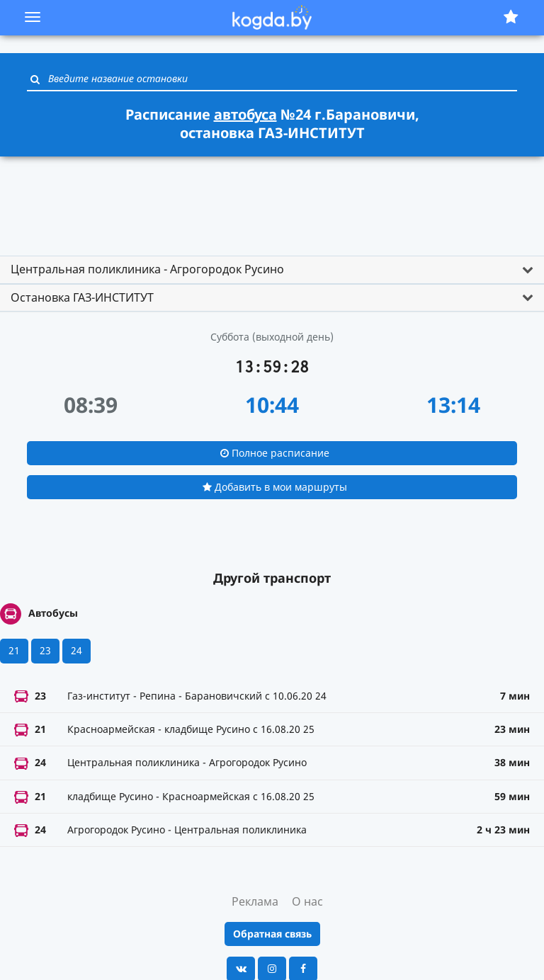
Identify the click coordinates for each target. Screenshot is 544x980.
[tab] (272, 270)
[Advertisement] (272, 200)
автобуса (245, 114)
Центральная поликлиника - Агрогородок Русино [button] (147, 269)
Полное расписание (275, 453)
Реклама (255, 901)
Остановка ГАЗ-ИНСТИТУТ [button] (82, 297)
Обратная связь (272, 934)
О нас (307, 901)
